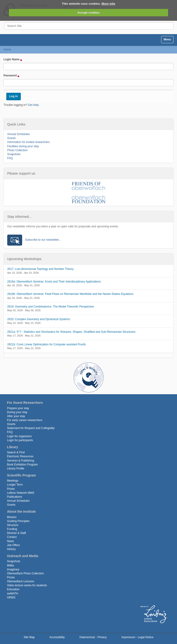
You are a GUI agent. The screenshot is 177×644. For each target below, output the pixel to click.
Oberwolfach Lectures (21, 581)
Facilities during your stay (23, 146)
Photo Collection (17, 150)
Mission (12, 517)
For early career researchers (25, 420)
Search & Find (16, 452)
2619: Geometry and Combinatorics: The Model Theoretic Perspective (51, 307)
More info (109, 4)
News (10, 541)
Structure (13, 525)
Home (7, 50)
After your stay (16, 416)
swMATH (13, 594)
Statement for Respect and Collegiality (31, 428)
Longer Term (15, 485)
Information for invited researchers (28, 142)
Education (13, 589)
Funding (12, 529)
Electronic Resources (20, 456)
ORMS (11, 597)
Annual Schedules (19, 134)
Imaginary (13, 569)
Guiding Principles (18, 521)
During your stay (17, 412)
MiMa (10, 565)
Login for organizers (19, 436)
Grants (11, 138)
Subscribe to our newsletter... (43, 240)
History (11, 549)
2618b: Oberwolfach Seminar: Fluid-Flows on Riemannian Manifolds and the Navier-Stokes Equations (70, 294)
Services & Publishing (21, 461)
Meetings (13, 481)
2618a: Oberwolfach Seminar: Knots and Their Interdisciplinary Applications (54, 282)
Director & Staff (16, 533)
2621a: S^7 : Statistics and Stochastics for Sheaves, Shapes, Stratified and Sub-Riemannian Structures (71, 332)
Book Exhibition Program (22, 465)
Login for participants (20, 440)
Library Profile (16, 469)
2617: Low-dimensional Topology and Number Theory (40, 269)
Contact (12, 537)
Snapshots (14, 154)
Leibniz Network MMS (21, 493)
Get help (33, 105)
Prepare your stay (18, 408)
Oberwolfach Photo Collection (25, 573)
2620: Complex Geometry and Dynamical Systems (39, 319)
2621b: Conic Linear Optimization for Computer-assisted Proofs (47, 344)
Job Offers (13, 545)
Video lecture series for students (27, 585)
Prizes (11, 489)
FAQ (10, 158)
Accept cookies (88, 13)
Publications (15, 497)
